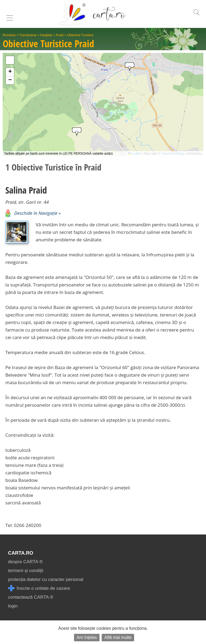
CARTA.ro (21, 553)
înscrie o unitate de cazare (39, 588)
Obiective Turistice (80, 35)
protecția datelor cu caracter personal (46, 579)
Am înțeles (87, 637)
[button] (77, 132)
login (13, 606)
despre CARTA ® (25, 562)
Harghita (46, 35)
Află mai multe (118, 637)
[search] (196, 15)
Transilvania (28, 35)
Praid (60, 35)
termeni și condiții (26, 571)
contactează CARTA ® (31, 597)
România (9, 35)
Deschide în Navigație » (33, 213)
